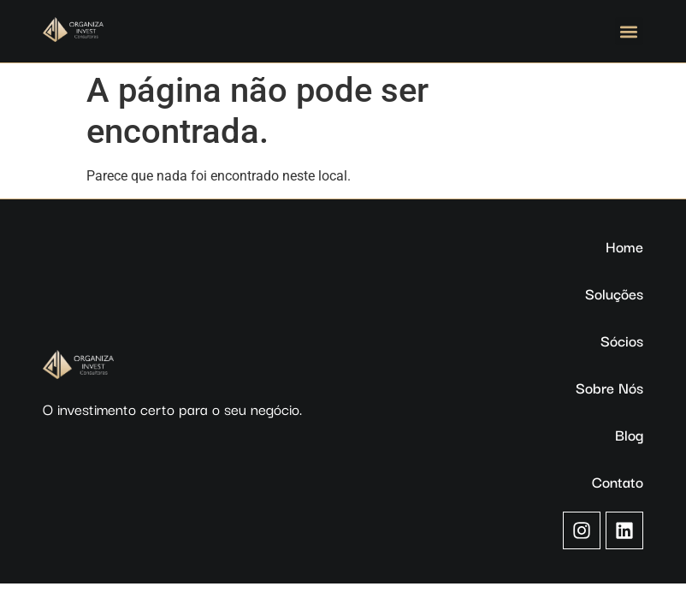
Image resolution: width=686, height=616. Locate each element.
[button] (629, 31)
